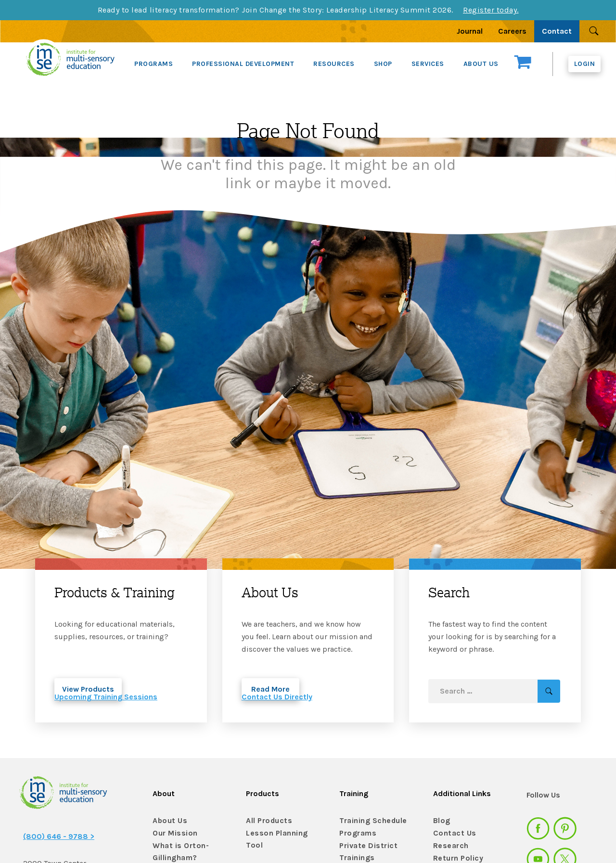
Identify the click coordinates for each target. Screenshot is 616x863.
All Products (267, 821)
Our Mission (173, 833)
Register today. (491, 10)
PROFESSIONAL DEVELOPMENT (243, 64)
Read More (270, 689)
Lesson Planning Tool (282, 833)
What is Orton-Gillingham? (178, 850)
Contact (557, 31)
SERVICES (428, 64)
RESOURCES (334, 64)
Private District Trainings (365, 850)
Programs (356, 833)
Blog (441, 821)
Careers (512, 31)
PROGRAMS (154, 64)
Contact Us (452, 833)
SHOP (383, 64)
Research (449, 846)
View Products (88, 689)
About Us (168, 821)
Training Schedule (369, 821)
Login (585, 64)
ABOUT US (481, 64)
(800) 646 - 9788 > (59, 836)
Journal (470, 31)
